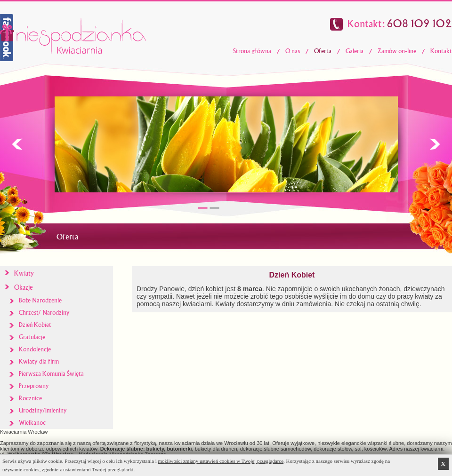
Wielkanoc (32, 423)
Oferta (323, 51)
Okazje (24, 287)
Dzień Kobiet (35, 325)
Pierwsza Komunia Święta (51, 374)
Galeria (355, 51)
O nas (293, 51)
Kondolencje (35, 349)
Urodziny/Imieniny (43, 410)
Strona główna (252, 51)
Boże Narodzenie (40, 300)
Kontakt (441, 51)
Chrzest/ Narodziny (44, 313)
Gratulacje (32, 337)
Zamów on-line (397, 51)
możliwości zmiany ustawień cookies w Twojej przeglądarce (221, 461)
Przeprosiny (34, 386)
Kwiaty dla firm (39, 361)
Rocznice (30, 398)
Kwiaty (24, 273)
